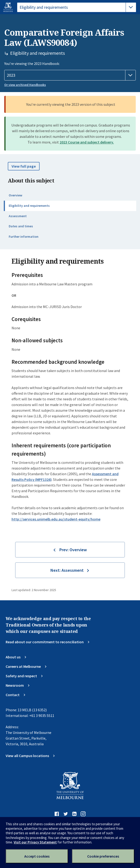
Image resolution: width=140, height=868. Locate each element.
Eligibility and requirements (29, 206)
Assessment (18, 216)
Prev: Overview (73, 550)
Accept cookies (37, 856)
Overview (15, 195)
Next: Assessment (67, 570)
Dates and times (21, 226)
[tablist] (77, 7)
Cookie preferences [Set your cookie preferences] (103, 856)
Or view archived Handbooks (25, 85)
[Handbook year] (70, 75)
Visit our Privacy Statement (35, 842)
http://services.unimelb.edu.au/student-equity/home (56, 519)
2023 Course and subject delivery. (87, 142)
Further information (24, 237)
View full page (24, 166)
